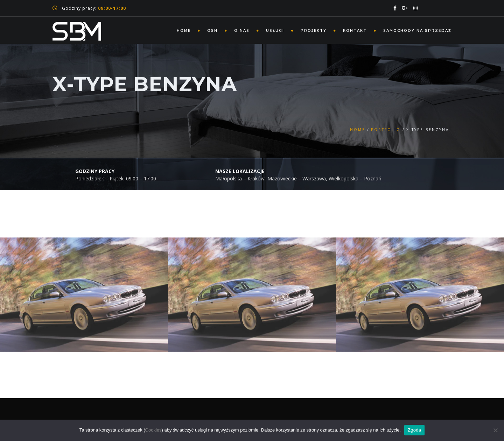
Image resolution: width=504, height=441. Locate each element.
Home (184, 31)
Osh (212, 31)
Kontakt (355, 31)
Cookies (153, 430)
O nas (242, 31)
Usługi (275, 31)
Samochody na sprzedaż (417, 31)
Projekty (314, 31)
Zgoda (414, 430)
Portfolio (386, 130)
